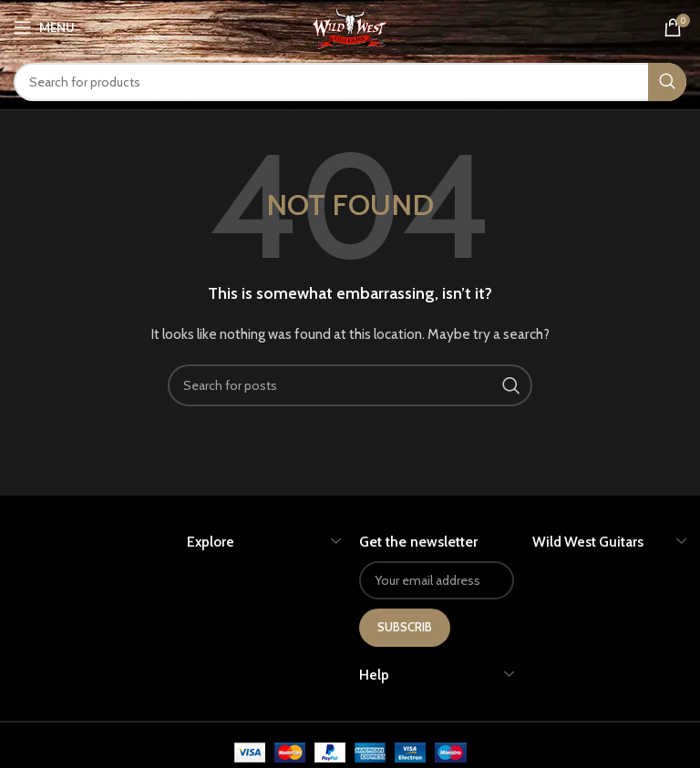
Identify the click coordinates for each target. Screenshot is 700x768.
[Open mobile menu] (44, 27)
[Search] (350, 82)
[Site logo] (350, 26)
